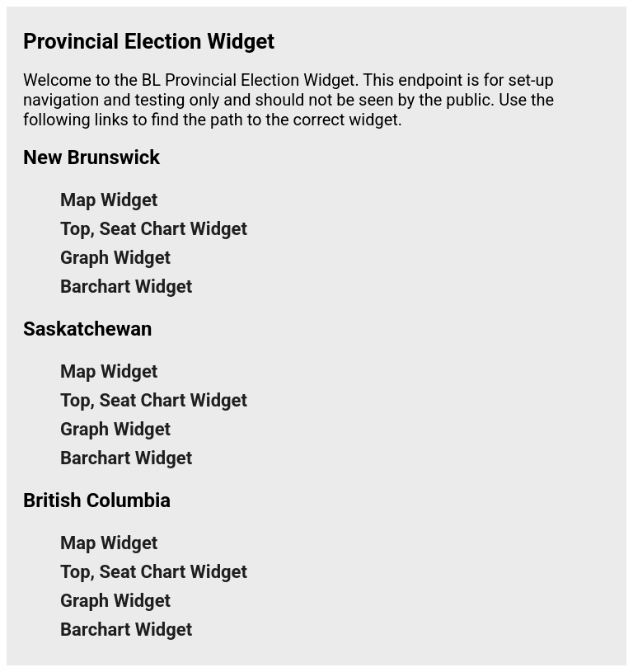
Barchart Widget (126, 287)
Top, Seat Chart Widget (154, 229)
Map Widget (109, 200)
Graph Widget (115, 258)
